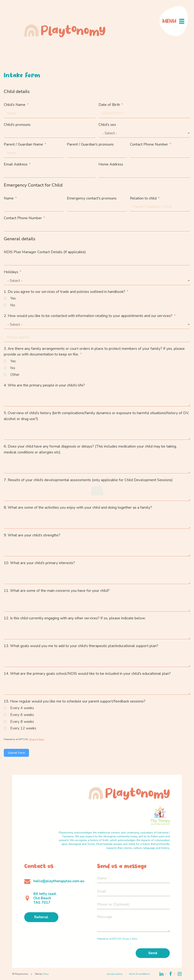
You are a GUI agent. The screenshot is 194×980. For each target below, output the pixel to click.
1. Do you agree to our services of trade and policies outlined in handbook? (65, 292)
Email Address (16, 164)
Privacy (33, 739)
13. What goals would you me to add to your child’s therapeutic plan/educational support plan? (81, 646)
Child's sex (107, 125)
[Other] (5, 375)
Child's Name (15, 105)
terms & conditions (140, 974)
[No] (5, 305)
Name (9, 198)
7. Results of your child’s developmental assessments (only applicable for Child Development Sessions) (88, 480)
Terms (41, 739)
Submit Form (16, 753)
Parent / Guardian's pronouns (90, 144)
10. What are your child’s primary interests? (39, 563)
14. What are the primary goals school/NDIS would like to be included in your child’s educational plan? (87, 674)
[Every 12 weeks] (5, 728)
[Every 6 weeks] (5, 715)
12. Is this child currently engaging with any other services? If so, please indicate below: (75, 618)
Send (153, 953)
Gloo (46, 974)
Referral (41, 917)
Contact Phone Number (149, 144)
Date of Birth (109, 105)
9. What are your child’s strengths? (32, 535)
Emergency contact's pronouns (92, 198)
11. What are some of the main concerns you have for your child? (57, 591)
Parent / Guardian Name (23, 144)
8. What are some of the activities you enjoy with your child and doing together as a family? (78, 508)
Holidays (11, 272)
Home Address (111, 164)
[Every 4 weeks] (5, 708)
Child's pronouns (17, 125)
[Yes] (5, 298)
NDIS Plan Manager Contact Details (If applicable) (45, 252)
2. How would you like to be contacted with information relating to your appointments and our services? (88, 316)
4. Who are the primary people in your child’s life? (44, 385)
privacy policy (115, 974)
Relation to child (143, 198)
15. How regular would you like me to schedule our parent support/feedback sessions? (75, 701)
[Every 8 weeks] (5, 722)
